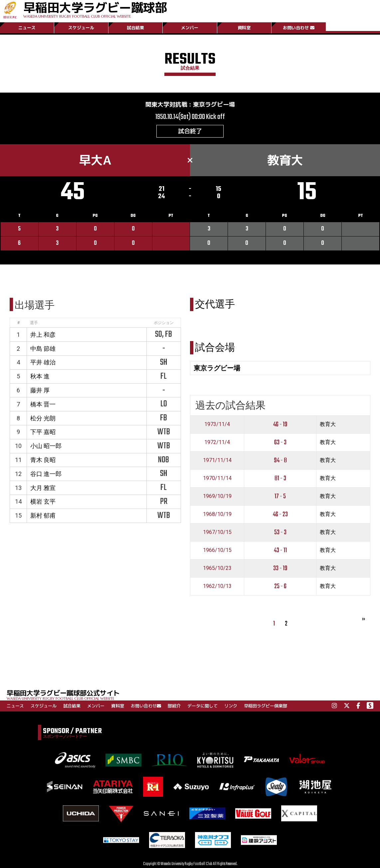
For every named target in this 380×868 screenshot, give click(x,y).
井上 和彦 (43, 335)
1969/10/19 (217, 496)
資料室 (244, 28)
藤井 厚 (40, 390)
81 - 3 (280, 478)
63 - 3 (280, 442)
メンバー (190, 28)
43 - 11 (280, 550)
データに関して (202, 706)
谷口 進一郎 (46, 474)
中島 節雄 (43, 349)
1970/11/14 (217, 478)
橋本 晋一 (43, 404)
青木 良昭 (43, 460)
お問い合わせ (299, 28)
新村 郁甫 (43, 515)
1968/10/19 (217, 514)
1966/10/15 (217, 550)
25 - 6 (280, 586)
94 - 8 (280, 460)
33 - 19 (280, 568)
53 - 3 (280, 532)
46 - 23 (280, 514)
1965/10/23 (217, 568)
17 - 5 (280, 496)
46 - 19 (280, 425)
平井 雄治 (43, 362)
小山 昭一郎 (46, 446)
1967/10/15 (217, 532)
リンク (231, 706)
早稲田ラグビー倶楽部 (266, 706)
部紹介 (174, 706)
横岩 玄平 (43, 501)
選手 (34, 323)
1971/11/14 (217, 460)
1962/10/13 (217, 586)
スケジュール (81, 28)
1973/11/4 (217, 424)
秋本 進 (40, 376)
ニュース (27, 28)
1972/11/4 (217, 442)
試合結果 (135, 28)
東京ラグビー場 (214, 104)
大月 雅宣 (43, 488)
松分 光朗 (43, 418)
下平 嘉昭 (43, 432)
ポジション (164, 323)
